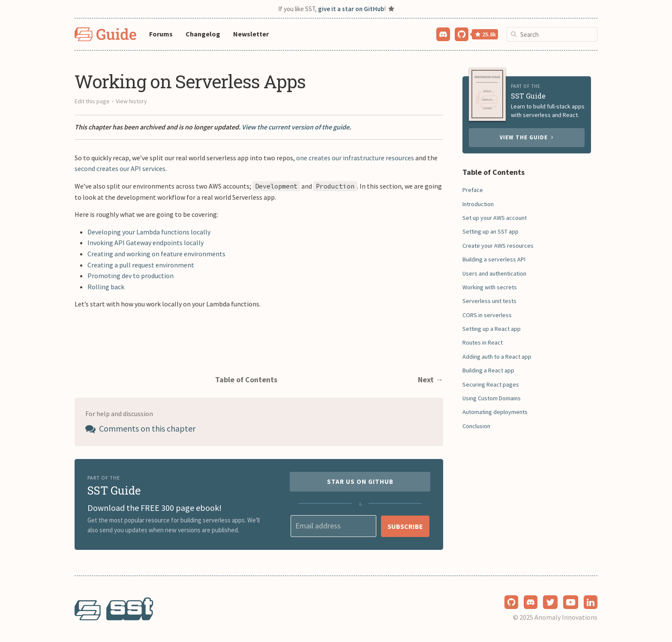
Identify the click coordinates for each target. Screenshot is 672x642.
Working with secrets (490, 287)
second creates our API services (120, 168)
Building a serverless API (494, 259)
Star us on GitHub (360, 481)
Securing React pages (491, 384)
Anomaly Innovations (566, 617)
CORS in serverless (487, 315)
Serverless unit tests (489, 301)
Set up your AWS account (495, 218)
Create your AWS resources (498, 246)
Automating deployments (495, 412)
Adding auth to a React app (497, 357)
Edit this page (92, 101)
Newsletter (251, 34)
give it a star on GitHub (351, 9)
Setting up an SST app (490, 231)
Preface (473, 190)
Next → (430, 379)
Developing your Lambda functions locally (149, 232)
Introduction (478, 204)
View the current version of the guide (295, 127)
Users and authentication (494, 273)
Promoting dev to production (130, 276)
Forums (161, 34)
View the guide (527, 137)
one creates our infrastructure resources (355, 158)
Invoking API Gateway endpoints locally (145, 243)
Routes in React (483, 342)
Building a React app (488, 370)
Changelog (203, 34)
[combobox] (552, 34)
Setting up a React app (492, 329)
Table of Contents (246, 379)
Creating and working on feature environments (156, 254)
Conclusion (476, 426)
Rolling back (106, 287)
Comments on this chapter (140, 428)
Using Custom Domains (492, 398)
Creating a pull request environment (141, 265)
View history (131, 101)
